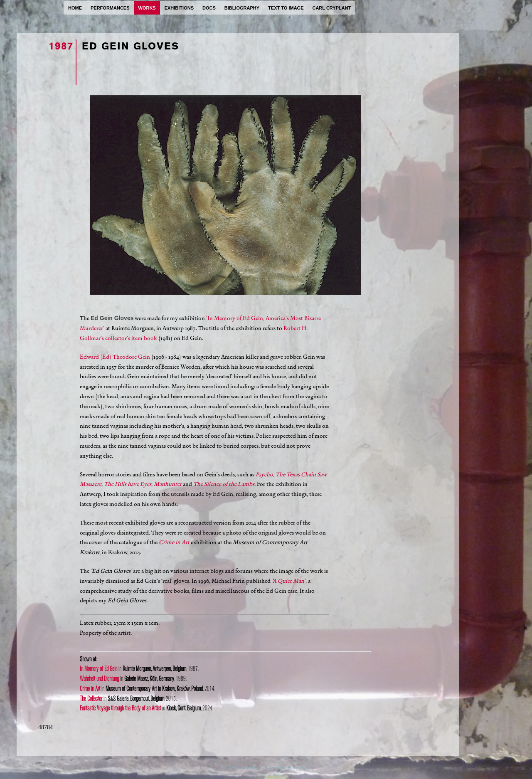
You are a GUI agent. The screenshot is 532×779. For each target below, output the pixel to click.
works (147, 8)
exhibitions (179, 8)
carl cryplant (331, 8)
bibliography (242, 8)
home (75, 8)
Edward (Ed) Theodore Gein (115, 357)
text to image (286, 8)
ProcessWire (299, 767)
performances (110, 8)
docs (209, 8)
